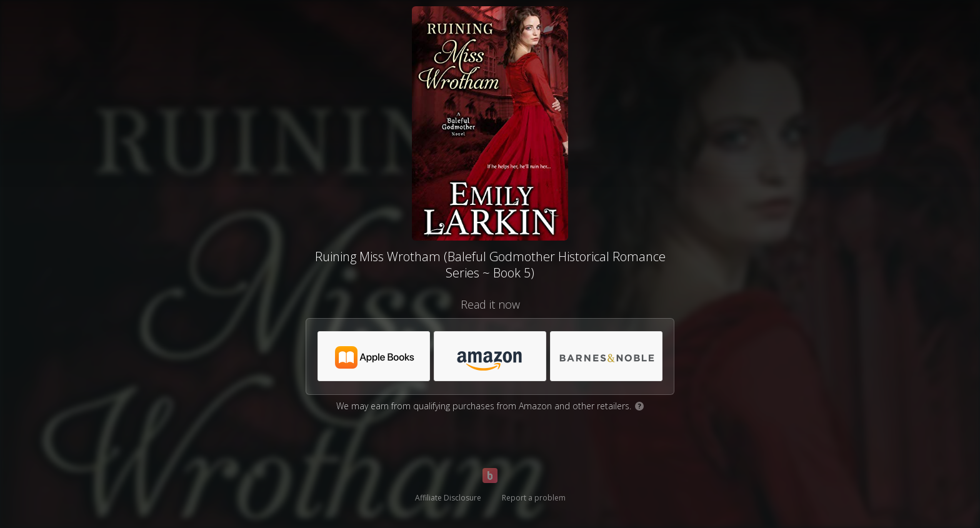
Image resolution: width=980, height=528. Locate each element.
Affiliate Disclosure (448, 498)
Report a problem (534, 498)
